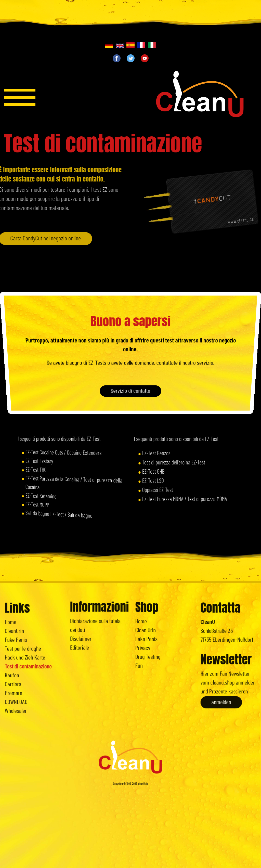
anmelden (224, 686)
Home (18, 632)
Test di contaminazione (30, 663)
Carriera (19, 675)
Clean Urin (151, 631)
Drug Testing (153, 649)
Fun (147, 655)
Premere (20, 681)
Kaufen (19, 669)
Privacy (149, 643)
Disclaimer (86, 634)
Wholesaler (21, 693)
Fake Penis (21, 645)
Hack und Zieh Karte (28, 657)
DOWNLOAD (22, 687)
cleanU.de (143, 811)
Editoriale (86, 640)
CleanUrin (20, 639)
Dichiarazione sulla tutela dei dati (96, 625)
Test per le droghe (26, 651)
